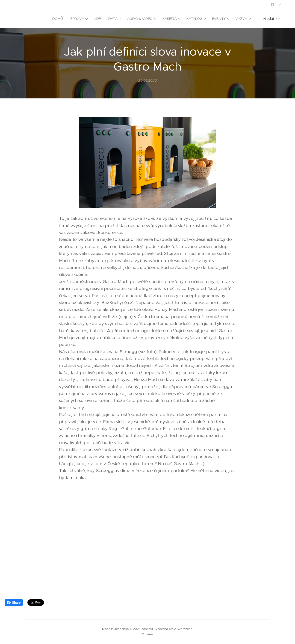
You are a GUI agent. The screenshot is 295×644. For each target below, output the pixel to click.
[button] (272, 19)
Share (14, 603)
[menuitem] (56, 19)
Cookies (148, 634)
